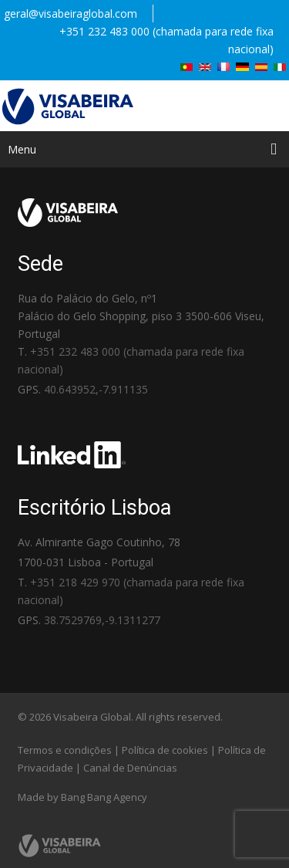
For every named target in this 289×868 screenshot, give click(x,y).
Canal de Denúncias (130, 768)
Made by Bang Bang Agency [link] (82, 797)
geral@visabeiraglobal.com (71, 14)
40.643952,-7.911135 (96, 389)
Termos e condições (65, 750)
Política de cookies (165, 750)
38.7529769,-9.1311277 (102, 620)
